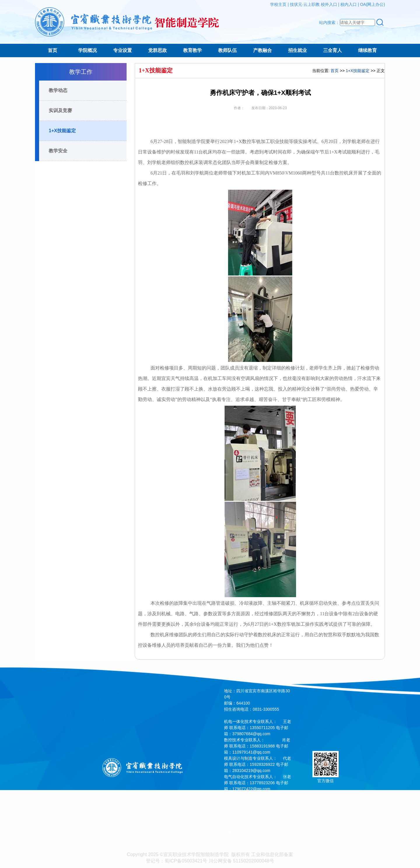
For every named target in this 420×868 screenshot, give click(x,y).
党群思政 (157, 50)
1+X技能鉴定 (62, 131)
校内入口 (349, 4)
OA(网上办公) (372, 4)
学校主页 (278, 4)
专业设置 (123, 50)
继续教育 (367, 50)
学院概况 (87, 50)
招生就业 (297, 50)
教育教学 (192, 50)
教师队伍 (228, 50)
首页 (52, 50)
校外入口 (329, 4)
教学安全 (58, 151)
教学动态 (58, 90)
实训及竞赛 (60, 110)
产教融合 (262, 50)
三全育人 (332, 50)
